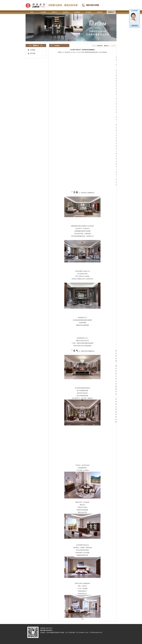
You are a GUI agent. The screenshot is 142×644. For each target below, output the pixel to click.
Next (115, 32)
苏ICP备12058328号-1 (46, 635)
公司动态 (33, 50)
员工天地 (33, 53)
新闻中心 (106, 46)
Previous (27, 30)
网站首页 (100, 46)
